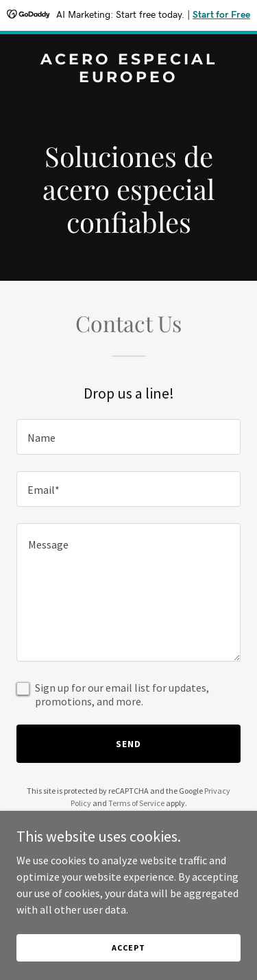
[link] (128, 78)
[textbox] (128, 437)
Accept (128, 947)
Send (128, 744)
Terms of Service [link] (136, 803)
